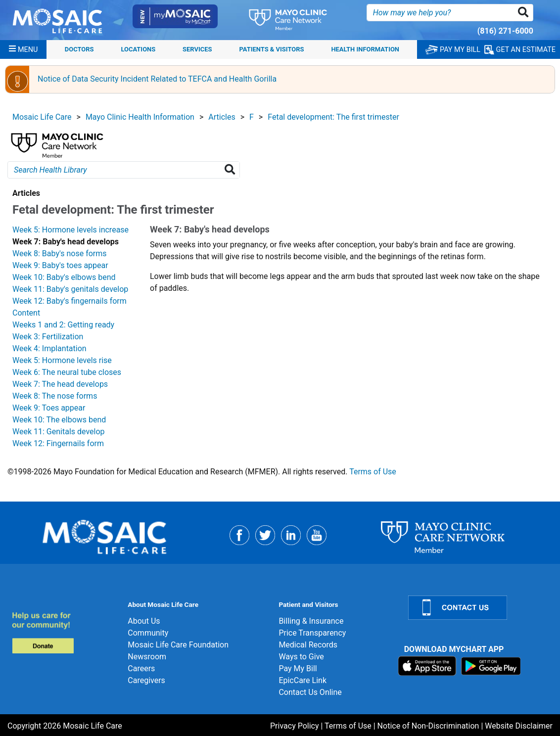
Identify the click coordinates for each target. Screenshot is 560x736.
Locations (138, 49)
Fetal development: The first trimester (333, 117)
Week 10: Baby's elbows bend (64, 277)
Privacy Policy (295, 726)
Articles (222, 117)
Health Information (365, 49)
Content (26, 313)
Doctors (79, 49)
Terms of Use (373, 472)
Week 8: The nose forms (55, 396)
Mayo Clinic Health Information (140, 117)
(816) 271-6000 (505, 31)
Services (197, 49)
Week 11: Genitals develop (59, 432)
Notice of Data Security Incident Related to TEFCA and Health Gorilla (157, 79)
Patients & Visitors (271, 49)
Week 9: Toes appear (49, 408)
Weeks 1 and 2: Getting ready (63, 325)
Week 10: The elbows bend (59, 420)
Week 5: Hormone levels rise (62, 360)
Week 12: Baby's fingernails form (70, 301)
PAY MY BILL (453, 50)
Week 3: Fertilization (48, 337)
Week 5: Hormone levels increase (70, 230)
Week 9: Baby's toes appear (60, 265)
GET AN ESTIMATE (520, 50)
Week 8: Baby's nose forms (60, 253)
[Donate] (64, 632)
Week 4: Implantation (49, 348)
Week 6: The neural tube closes (67, 372)
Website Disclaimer (519, 726)
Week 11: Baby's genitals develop (70, 289)
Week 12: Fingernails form (58, 443)
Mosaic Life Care (42, 117)
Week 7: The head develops (60, 384)
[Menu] (23, 49)
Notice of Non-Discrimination (428, 726)
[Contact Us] (478, 608)
